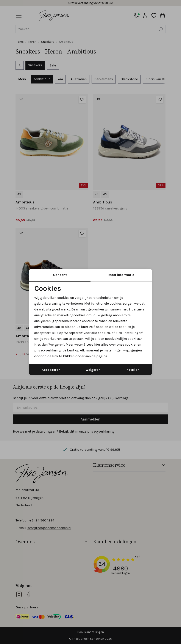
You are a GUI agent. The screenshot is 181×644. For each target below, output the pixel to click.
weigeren (93, 370)
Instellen (133, 370)
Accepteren (51, 370)
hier (97, 344)
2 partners (137, 309)
